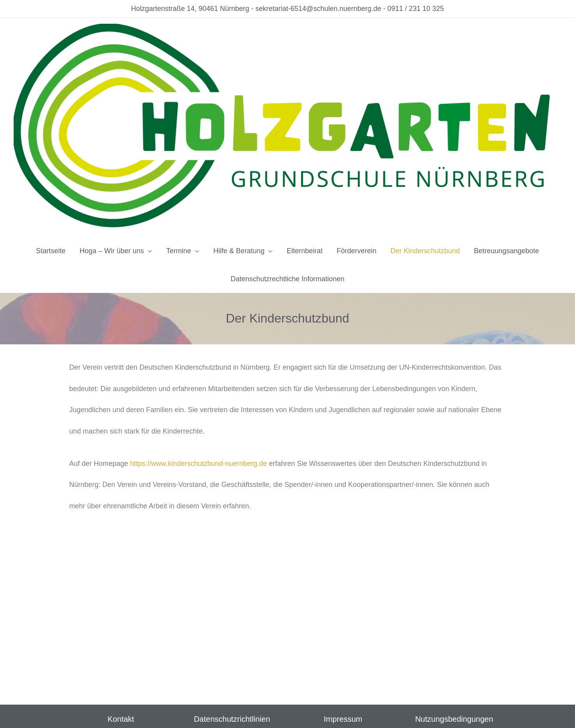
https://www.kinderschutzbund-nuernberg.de (199, 464)
